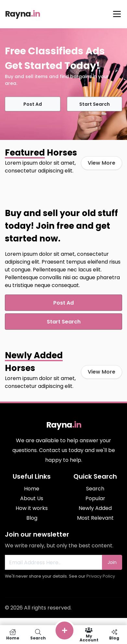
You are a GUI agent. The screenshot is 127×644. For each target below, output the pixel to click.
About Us (32, 498)
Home (32, 489)
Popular (95, 498)
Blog (32, 518)
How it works (32, 508)
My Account (89, 635)
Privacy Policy (101, 576)
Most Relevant (95, 518)
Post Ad (33, 104)
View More (102, 163)
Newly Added (95, 508)
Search (95, 489)
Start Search (95, 104)
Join (112, 562)
